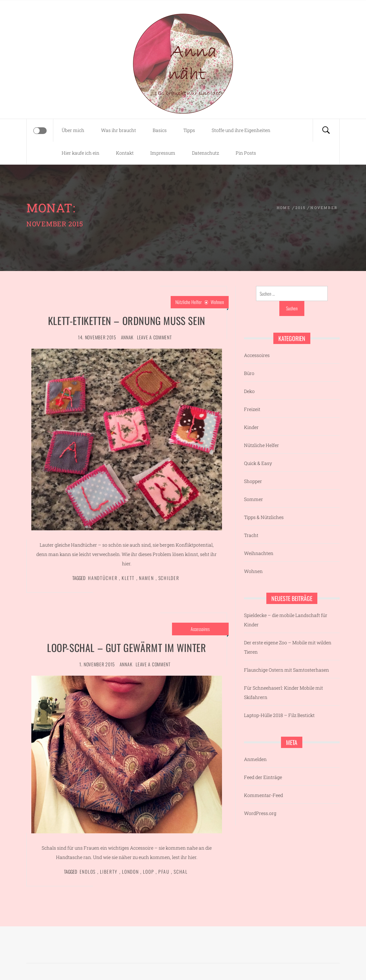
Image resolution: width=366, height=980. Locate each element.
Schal (181, 871)
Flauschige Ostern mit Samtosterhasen (286, 670)
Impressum (163, 153)
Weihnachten (259, 553)
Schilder (169, 578)
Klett (128, 578)
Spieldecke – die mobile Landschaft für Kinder (286, 620)
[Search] (326, 130)
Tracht (251, 535)
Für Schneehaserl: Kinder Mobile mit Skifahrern (283, 692)
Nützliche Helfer (188, 302)
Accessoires (200, 629)
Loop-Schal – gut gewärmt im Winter (126, 647)
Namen (146, 578)
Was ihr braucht (118, 130)
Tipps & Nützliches (264, 517)
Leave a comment (154, 337)
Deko (249, 391)
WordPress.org (260, 813)
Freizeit (252, 409)
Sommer (253, 499)
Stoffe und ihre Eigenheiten (241, 130)
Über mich (73, 130)
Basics (160, 130)
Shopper (253, 481)
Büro (249, 373)
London (130, 871)
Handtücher (103, 578)
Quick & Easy (258, 463)
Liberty (109, 871)
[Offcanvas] (40, 131)
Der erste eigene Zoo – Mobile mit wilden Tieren (288, 647)
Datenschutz (205, 153)
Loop (148, 871)
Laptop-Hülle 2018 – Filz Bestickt (279, 715)
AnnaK (127, 337)
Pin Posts (246, 153)
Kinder (251, 427)
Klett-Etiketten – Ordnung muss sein (127, 320)
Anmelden (255, 759)
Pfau (164, 871)
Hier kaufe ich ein (80, 153)
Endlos (88, 871)
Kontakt (125, 153)
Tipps (189, 130)
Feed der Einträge (263, 777)
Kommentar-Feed (263, 795)
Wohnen (217, 302)
